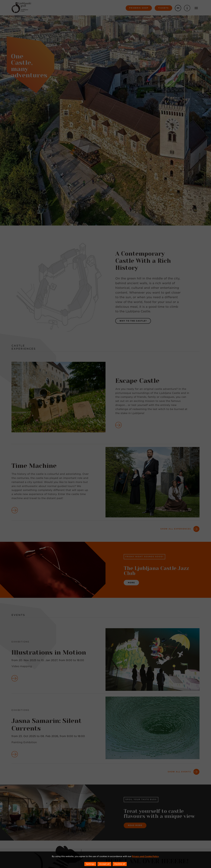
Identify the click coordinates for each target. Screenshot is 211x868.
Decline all (120, 864)
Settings (90, 864)
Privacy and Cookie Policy (145, 856)
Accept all (104, 864)
